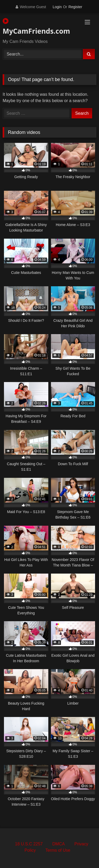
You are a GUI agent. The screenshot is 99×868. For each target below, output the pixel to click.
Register (75, 7)
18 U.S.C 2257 (29, 844)
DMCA (58, 844)
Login (57, 7)
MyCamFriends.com (35, 27)
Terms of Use (58, 850)
